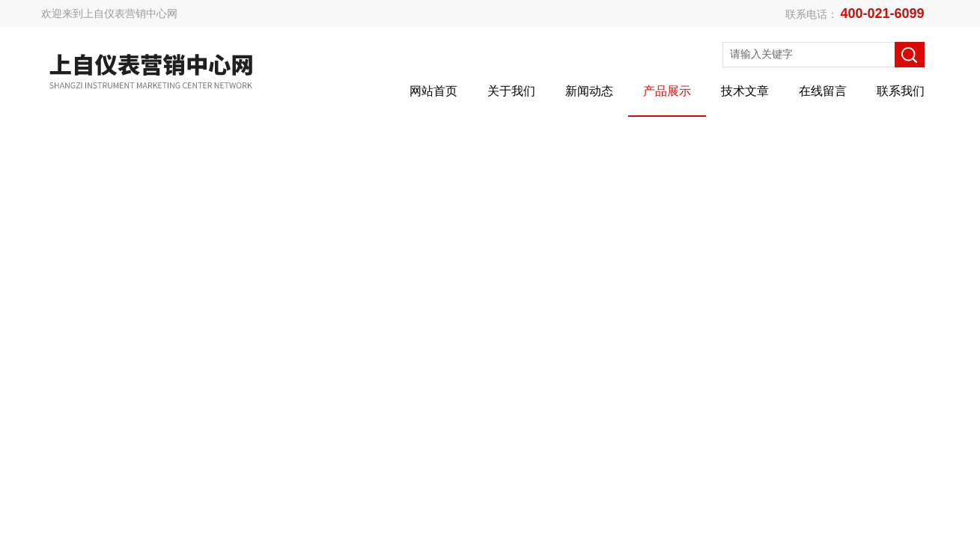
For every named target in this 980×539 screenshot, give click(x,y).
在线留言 (823, 91)
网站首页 (433, 91)
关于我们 (511, 91)
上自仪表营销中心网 (130, 13)
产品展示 (667, 91)
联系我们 (901, 91)
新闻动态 (589, 91)
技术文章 (745, 91)
